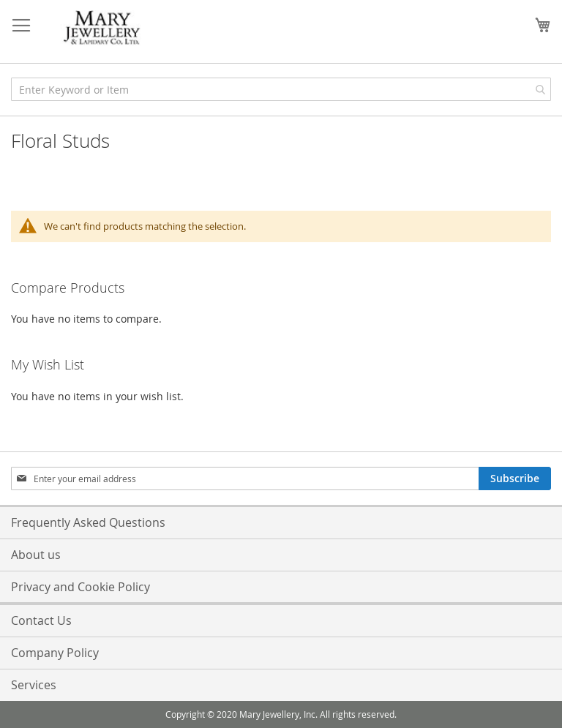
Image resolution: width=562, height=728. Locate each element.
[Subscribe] (515, 479)
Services (34, 685)
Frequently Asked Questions (88, 522)
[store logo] (102, 28)
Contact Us (41, 620)
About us (36, 555)
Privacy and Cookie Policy (80, 587)
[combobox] (281, 89)
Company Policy (55, 653)
